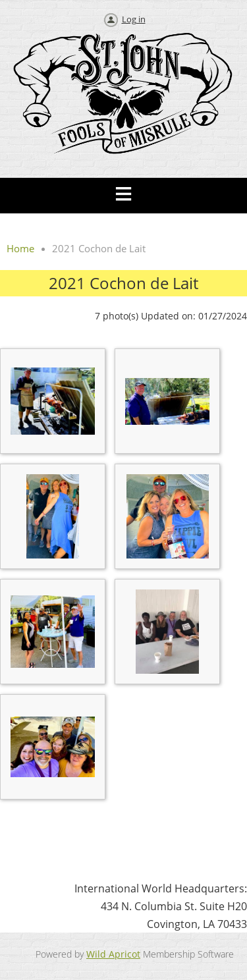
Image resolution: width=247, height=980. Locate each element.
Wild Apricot (113, 954)
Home (20, 248)
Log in (134, 19)
